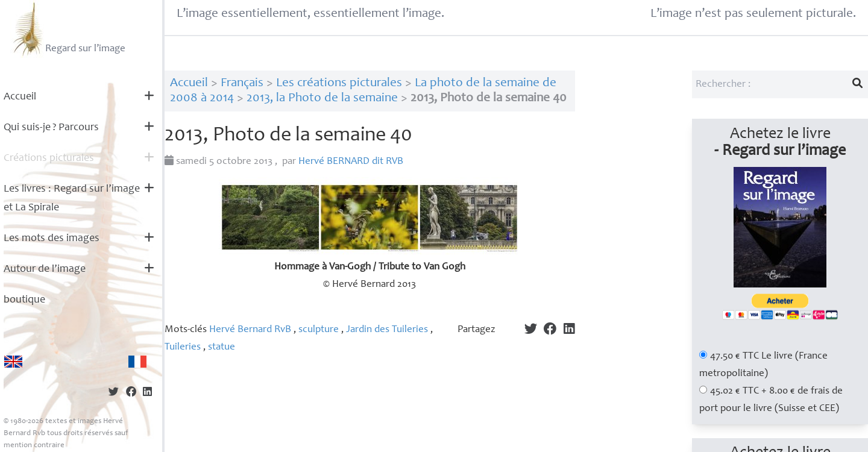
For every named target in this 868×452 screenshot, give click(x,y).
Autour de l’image (45, 269)
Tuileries (183, 347)
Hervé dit (351, 162)
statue (222, 347)
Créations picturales (49, 159)
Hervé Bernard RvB (250, 330)
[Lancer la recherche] (858, 84)
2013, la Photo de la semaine (322, 99)
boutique (24, 300)
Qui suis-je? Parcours (51, 128)
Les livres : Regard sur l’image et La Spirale (72, 199)
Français (242, 83)
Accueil (20, 97)
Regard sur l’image (68, 29)
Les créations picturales (339, 83)
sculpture (319, 330)
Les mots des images (52, 239)
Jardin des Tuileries (387, 330)
